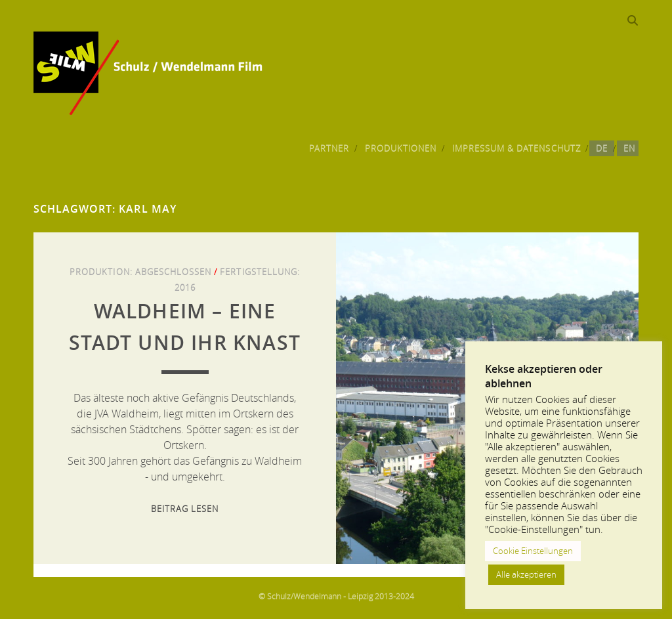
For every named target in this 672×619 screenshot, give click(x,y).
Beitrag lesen (185, 509)
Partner (329, 148)
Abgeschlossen (174, 272)
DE (602, 148)
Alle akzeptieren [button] (526, 574)
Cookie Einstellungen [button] (533, 551)
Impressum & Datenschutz (516, 148)
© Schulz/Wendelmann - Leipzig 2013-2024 (336, 596)
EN (629, 148)
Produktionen (401, 148)
